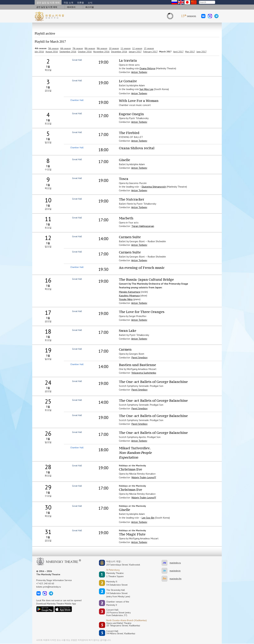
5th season (53, 48)
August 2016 (52, 52)
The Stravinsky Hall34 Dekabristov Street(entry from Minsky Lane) (118, 593)
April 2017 (178, 52)
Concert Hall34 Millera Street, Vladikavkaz (121, 632)
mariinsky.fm (166, 579)
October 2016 (85, 52)
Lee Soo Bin (148, 518)
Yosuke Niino (126, 299)
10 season (114, 48)
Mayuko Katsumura (129, 292)
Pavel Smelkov (139, 357)
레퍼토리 (71, 7)
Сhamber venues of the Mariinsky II (118, 603)
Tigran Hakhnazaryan (143, 226)
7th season (78, 48)
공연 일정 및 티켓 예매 (48, 3)
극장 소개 (68, 3)
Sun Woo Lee (146, 89)
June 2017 (202, 52)
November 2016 (101, 52)
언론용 (81, 3)
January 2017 (135, 52)
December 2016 (119, 52)
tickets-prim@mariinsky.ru (49, 587)
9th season (102, 48)
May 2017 (190, 52)
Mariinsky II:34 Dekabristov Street (117, 583)
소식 (90, 3)
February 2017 (150, 52)
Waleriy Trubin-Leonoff (144, 477)
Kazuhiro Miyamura (129, 295)
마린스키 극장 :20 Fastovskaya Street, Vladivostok (121, 563)
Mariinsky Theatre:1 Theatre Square (115, 575)
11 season (126, 48)
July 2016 (39, 52)
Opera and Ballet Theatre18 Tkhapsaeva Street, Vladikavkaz (123, 624)
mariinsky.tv (166, 571)
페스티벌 (90, 7)
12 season (137, 48)
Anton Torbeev (139, 72)
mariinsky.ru (166, 563)
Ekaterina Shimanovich (154, 187)
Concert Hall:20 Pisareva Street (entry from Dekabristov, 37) (118, 613)
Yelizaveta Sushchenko (144, 373)
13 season (149, 48)
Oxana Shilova (147, 68)
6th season (66, 48)
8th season (90, 48)
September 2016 (68, 52)
